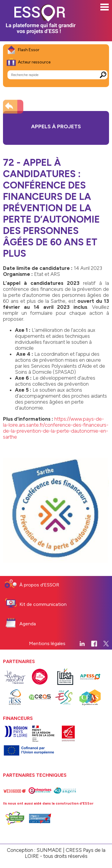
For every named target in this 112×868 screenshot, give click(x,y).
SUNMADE (49, 850)
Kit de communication (43, 604)
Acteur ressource (34, 62)
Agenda (28, 624)
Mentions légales (47, 643)
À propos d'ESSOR (39, 585)
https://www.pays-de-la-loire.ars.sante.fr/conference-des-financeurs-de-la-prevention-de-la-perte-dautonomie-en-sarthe (56, 428)
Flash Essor (29, 50)
